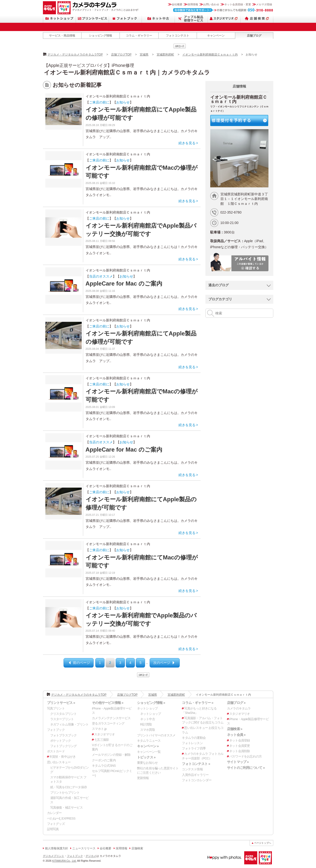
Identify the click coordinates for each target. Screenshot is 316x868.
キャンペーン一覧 (149, 752)
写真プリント (56, 708)
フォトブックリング (64, 746)
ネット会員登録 (240, 740)
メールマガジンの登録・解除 (111, 755)
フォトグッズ (56, 824)
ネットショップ (59, 19)
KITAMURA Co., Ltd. (64, 861)
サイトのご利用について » (246, 768)
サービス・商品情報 (62, 36)
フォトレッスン (192, 743)
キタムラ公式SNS (104, 766)
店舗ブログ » (236, 703)
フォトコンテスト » (196, 764)
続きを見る (187, 143)
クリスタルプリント (64, 714)
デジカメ (91, 856)
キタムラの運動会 (194, 738)
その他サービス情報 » (108, 703)
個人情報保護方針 (57, 848)
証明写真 (53, 829)
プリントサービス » (61, 703)
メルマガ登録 (264, 4)
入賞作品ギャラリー (195, 775)
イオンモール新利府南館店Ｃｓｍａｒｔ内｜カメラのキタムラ (127, 72)
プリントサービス (92, 19)
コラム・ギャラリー (139, 36)
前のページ (81, 663)
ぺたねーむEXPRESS (61, 818)
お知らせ (123, 102)
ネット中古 (158, 19)
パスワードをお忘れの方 (245, 756)
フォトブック (125, 19)
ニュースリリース (84, 848)
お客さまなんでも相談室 (223, 10)
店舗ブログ (254, 36)
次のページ (162, 663)
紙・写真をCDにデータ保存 (69, 787)
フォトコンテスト (178, 36)
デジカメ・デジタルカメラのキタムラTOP (75, 55)
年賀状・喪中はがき (63, 757)
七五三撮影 (101, 740)
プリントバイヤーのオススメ (156, 735)
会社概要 (177, 4)
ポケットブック (61, 741)
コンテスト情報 (192, 769)
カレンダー (54, 813)
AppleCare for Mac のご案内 (124, 283)
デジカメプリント (54, 856)
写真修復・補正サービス (66, 808)
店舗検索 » (235, 729)
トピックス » (146, 757)
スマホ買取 (148, 730)
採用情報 (193, 4)
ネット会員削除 (240, 751)
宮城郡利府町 (165, 55)
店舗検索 (257, 19)
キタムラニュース (149, 741)
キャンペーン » (148, 746)
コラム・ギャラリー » (198, 703)
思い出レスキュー (59, 762)
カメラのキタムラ (49, 8)
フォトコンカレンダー (197, 780)
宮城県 (144, 55)
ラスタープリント (62, 719)
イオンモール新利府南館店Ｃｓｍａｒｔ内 (210, 55)
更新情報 (143, 778)
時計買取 (146, 724)
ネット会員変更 (240, 746)
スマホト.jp (99, 729)
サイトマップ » (238, 762)
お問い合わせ (211, 4)
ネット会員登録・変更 (238, 4)
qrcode (180, 46)
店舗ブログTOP (121, 55)
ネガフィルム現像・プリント (69, 724)
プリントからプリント (65, 792)
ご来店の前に (99, 102)
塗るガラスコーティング (108, 723)
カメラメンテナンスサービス (111, 718)
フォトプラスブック (64, 735)
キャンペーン (216, 36)
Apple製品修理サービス (191, 19)
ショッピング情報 (100, 36)
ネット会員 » (236, 735)
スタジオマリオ (64, 8)
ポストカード (56, 751)
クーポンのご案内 (104, 760)
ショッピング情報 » (151, 703)
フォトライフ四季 (194, 748)
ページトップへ (263, 843)
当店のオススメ (101, 276)
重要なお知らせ (147, 763)
